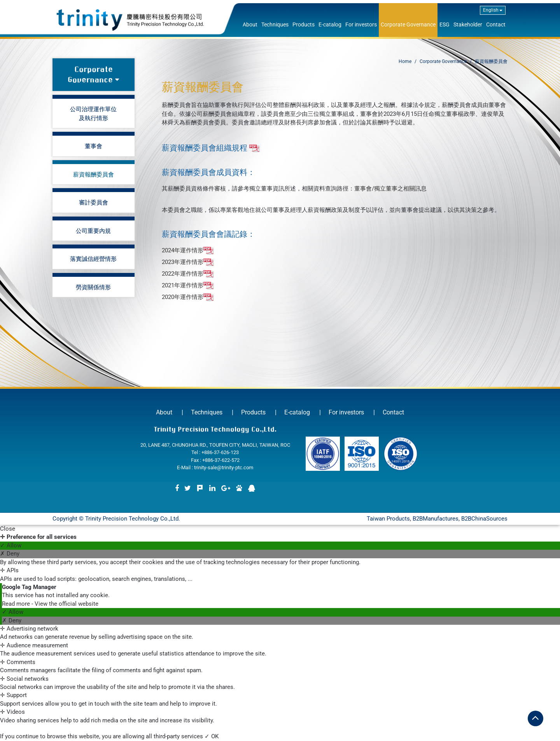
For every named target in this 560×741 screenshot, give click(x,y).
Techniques (275, 24)
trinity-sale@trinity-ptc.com (224, 467)
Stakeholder (468, 24)
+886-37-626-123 (220, 452)
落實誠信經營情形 (93, 259)
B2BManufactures (436, 519)
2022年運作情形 (188, 274)
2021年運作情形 (188, 286)
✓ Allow (11, 545)
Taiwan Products (388, 519)
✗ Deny (10, 554)
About (250, 24)
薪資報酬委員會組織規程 (211, 148)
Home (405, 61)
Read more (17, 604)
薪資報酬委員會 (94, 174)
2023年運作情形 (188, 262)
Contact (496, 24)
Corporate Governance (408, 24)
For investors (361, 24)
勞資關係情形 (93, 287)
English (493, 10)
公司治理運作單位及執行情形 (93, 113)
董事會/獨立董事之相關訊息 (390, 189)
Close (8, 529)
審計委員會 (94, 202)
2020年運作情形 (188, 297)
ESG (444, 24)
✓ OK (212, 736)
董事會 (94, 146)
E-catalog (330, 24)
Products (304, 24)
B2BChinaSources (484, 519)
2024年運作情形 (188, 251)
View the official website (66, 604)
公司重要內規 (93, 231)
